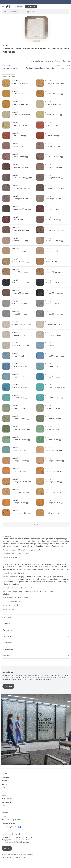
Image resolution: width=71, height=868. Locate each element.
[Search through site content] (37, 12)
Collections (6, 788)
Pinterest (15, 857)
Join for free (31, 7)
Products (5, 777)
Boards (4, 784)
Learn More (8, 686)
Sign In (19, 7)
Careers (5, 806)
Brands (4, 781)
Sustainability (7, 802)
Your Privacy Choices (11, 827)
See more (36, 525)
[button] (3, 7)
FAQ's (4, 816)
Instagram (5, 857)
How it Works (7, 799)
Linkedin (24, 857)
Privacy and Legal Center (11, 820)
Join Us (7, 848)
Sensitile (5, 45)
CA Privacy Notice (8, 823)
